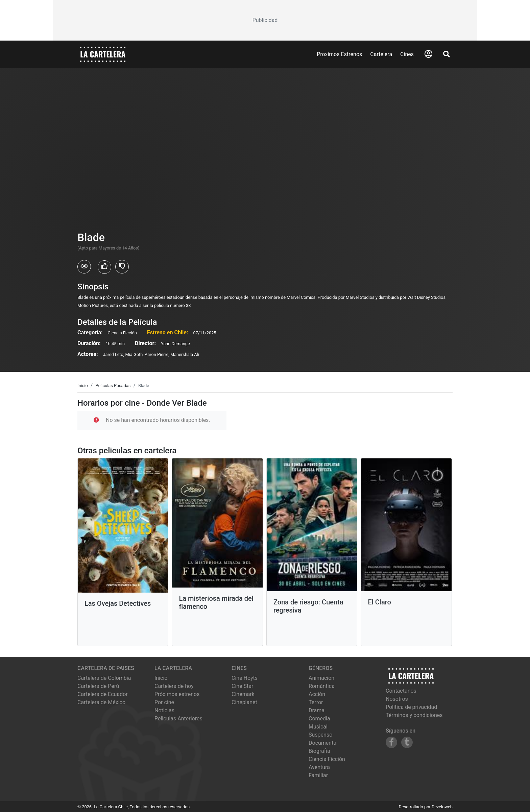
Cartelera (381, 54)
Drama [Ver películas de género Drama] (317, 710)
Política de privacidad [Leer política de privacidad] (411, 707)
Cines (407, 54)
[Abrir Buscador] (447, 54)
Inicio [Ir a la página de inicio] (161, 678)
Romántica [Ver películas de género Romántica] (322, 686)
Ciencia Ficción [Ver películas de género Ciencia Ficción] (327, 759)
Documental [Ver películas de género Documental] (323, 743)
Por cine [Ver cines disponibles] (164, 702)
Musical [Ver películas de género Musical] (318, 727)
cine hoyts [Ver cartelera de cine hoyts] (245, 678)
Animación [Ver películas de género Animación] (321, 678)
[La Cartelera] (103, 54)
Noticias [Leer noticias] (164, 710)
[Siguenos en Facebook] (391, 742)
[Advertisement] (265, 20)
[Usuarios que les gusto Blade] (104, 267)
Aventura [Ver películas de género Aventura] (319, 767)
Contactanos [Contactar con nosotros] (401, 691)
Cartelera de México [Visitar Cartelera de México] (101, 702)
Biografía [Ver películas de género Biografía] (319, 751)
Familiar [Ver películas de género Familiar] (318, 775)
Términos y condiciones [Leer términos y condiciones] (414, 715)
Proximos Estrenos (339, 54)
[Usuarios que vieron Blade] (84, 267)
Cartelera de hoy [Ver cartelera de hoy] (174, 686)
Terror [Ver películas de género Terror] (316, 702)
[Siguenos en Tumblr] (407, 742)
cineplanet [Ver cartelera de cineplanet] (244, 702)
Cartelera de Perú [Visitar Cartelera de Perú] (98, 686)
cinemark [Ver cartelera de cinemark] (243, 694)
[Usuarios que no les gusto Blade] (122, 267)
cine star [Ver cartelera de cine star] (242, 686)
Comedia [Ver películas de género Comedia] (319, 719)
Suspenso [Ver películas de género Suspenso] (320, 735)
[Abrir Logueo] (428, 54)
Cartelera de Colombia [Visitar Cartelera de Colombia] (104, 678)
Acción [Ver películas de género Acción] (317, 694)
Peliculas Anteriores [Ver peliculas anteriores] (178, 719)
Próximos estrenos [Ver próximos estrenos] (177, 694)
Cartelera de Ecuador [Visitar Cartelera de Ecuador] (103, 694)
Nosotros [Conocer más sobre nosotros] (397, 699)
